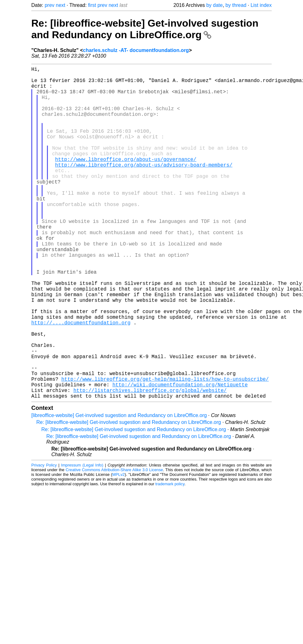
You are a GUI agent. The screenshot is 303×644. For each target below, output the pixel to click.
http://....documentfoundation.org (81, 380)
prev (50, 5)
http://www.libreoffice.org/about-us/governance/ (126, 180)
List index (261, 5)
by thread (236, 5)
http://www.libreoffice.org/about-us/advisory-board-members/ (144, 187)
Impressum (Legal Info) (82, 539)
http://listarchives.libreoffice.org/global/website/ (150, 463)
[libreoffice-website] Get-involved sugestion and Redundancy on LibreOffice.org (119, 489)
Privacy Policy (44, 539)
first (92, 5)
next (60, 5)
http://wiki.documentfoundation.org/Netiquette (180, 456)
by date (214, 5)
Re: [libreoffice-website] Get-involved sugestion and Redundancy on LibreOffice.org (145, 29)
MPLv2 (119, 548)
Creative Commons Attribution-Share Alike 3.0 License (114, 544)
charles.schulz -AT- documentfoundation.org (136, 50)
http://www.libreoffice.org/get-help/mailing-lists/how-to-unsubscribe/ (165, 449)
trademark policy (170, 558)
